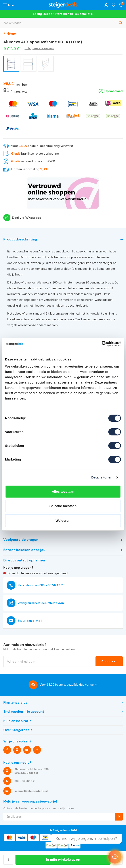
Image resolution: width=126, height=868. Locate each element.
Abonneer (109, 661)
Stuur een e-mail (24, 621)
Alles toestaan (63, 491)
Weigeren (63, 521)
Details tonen (102, 477)
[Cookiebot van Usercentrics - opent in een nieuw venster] (102, 344)
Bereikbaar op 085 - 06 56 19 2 (35, 585)
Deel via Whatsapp (22, 218)
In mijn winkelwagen (63, 860)
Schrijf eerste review (39, 48)
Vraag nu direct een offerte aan (35, 603)
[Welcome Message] (115, 857)
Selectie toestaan (63, 506)
